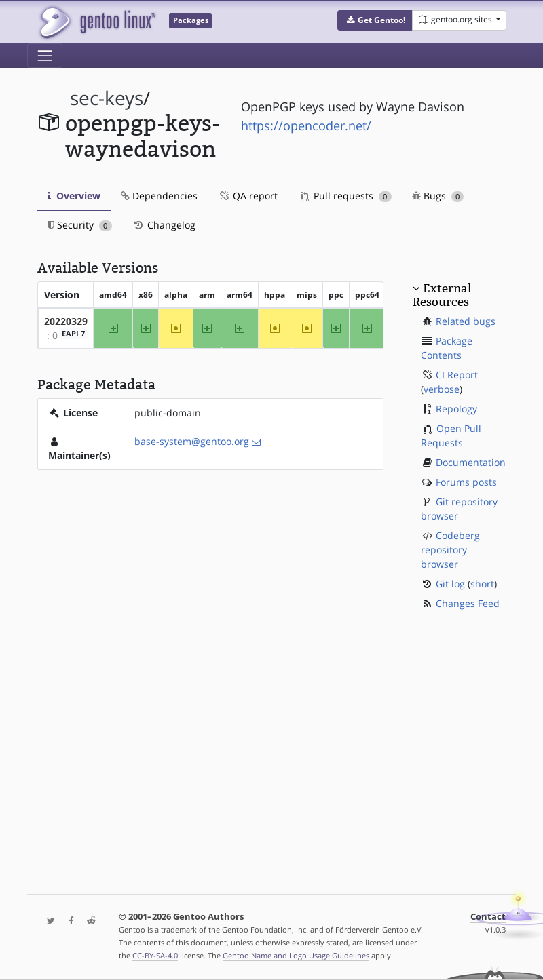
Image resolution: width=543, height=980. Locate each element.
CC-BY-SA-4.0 (155, 955)
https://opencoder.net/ (306, 125)
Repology (456, 409)
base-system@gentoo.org (192, 441)
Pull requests (346, 196)
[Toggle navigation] (45, 56)
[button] (375, 20)
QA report (248, 196)
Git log (450, 584)
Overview (74, 196)
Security (80, 225)
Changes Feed (468, 603)
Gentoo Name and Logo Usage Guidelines (296, 955)
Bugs (438, 196)
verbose (442, 389)
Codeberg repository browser (450, 550)
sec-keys (107, 98)
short (482, 584)
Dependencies (159, 196)
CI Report (457, 375)
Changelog (164, 225)
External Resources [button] (442, 295)
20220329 (66, 321)
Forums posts (466, 482)
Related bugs (466, 321)
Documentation (471, 462)
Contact (488, 917)
